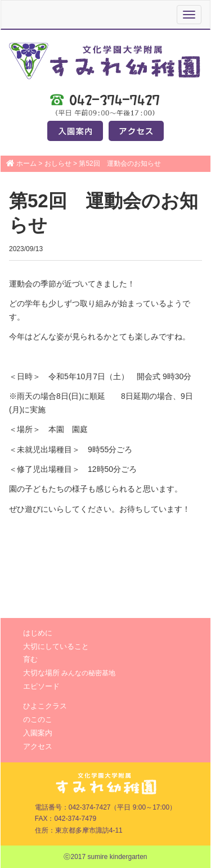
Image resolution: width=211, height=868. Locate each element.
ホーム (26, 163)
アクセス (38, 746)
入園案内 (38, 733)
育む (30, 659)
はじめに (38, 633)
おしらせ (58, 163)
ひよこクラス (45, 706)
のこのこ (38, 719)
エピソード (41, 686)
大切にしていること (56, 646)
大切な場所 (69, 673)
